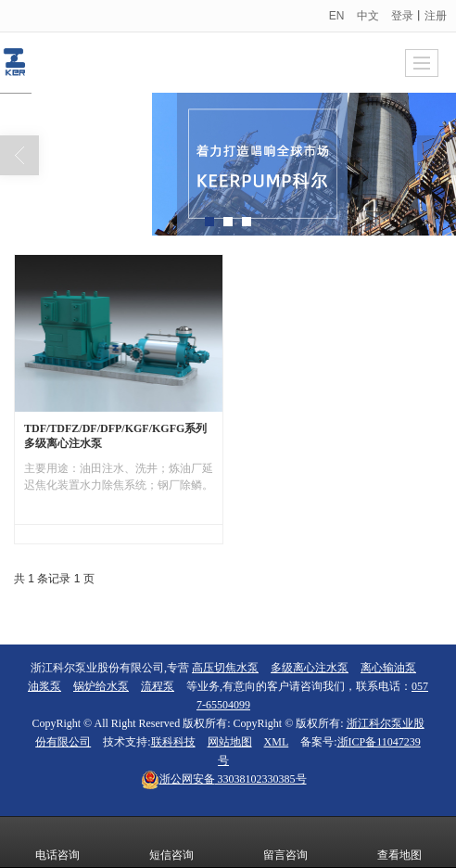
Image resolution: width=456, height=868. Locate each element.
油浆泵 (44, 686)
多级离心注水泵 (310, 668)
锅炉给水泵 (101, 686)
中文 (368, 16)
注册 (436, 16)
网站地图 (230, 742)
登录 (402, 16)
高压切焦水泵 (225, 668)
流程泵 (158, 686)
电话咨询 (57, 842)
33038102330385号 (224, 779)
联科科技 (173, 742)
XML (277, 742)
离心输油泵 (388, 668)
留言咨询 (285, 842)
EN (337, 16)
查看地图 (399, 842)
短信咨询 (171, 842)
